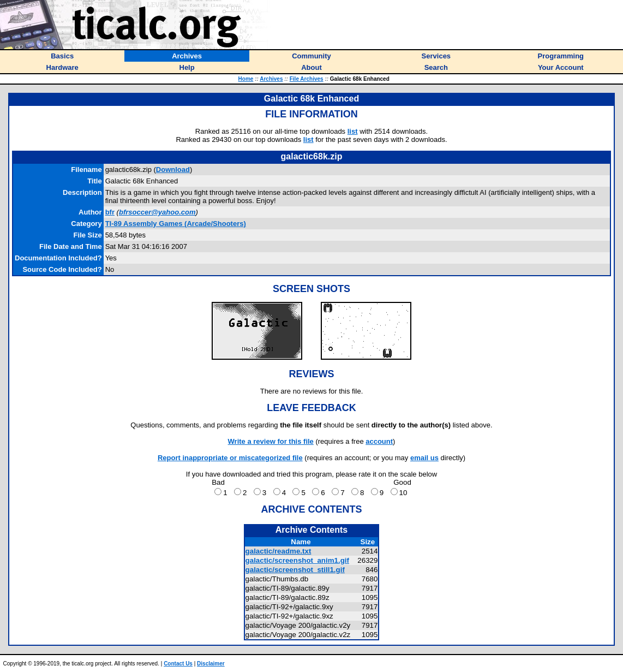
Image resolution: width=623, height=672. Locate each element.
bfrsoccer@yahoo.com (157, 212)
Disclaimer (211, 664)
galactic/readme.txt (278, 551)
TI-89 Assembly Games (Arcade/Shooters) (176, 224)
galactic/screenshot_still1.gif (295, 570)
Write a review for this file (271, 441)
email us (424, 458)
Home (246, 79)
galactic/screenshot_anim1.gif (297, 560)
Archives (271, 79)
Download (173, 170)
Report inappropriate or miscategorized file (230, 458)
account (379, 441)
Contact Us (178, 664)
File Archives (307, 79)
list (353, 131)
